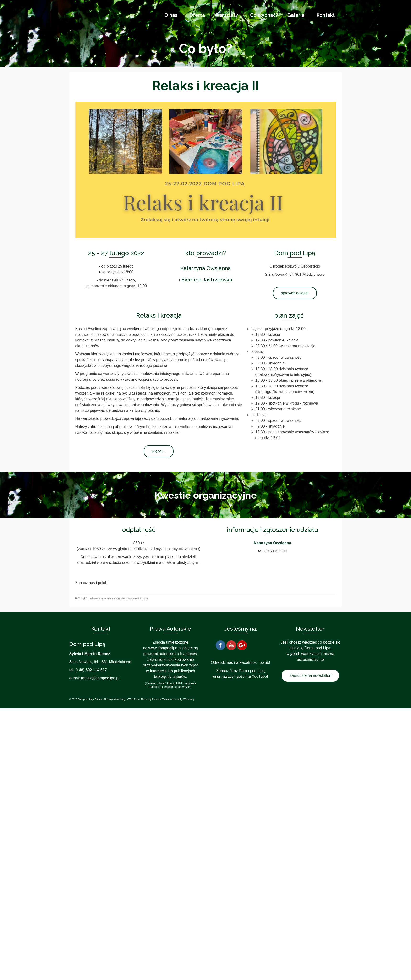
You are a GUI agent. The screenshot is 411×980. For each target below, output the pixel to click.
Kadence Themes (161, 699)
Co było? (83, 598)
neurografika (119, 598)
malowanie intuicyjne (100, 598)
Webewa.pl (189, 699)
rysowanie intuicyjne (137, 598)
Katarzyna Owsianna (205, 268)
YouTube (259, 676)
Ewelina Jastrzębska (207, 280)
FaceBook (248, 663)
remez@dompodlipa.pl (100, 678)
